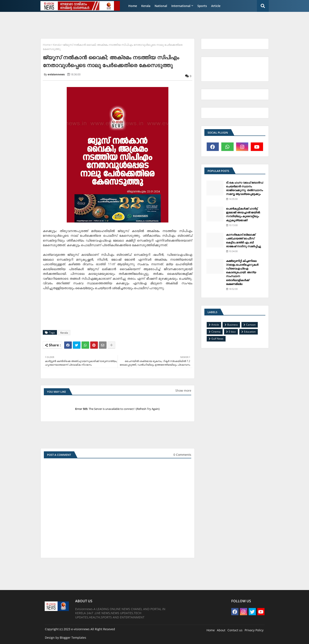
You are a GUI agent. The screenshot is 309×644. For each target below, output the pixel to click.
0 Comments (182, 455)
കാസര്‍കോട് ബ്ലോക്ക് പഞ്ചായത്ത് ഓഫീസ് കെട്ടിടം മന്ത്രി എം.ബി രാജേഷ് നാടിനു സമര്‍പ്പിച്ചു (243, 240)
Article (216, 6)
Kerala (146, 6)
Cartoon (251, 325)
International (181, 6)
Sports (202, 6)
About (221, 630)
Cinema (216, 332)
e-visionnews (80, 629)
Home (133, 6)
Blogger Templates (73, 638)
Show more (183, 390)
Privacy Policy (254, 630)
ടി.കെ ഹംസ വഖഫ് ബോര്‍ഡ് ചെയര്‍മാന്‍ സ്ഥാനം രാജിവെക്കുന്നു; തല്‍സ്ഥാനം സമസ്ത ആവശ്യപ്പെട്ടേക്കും (245, 188)
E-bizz (232, 332)
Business (233, 325)
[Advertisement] (141, 25)
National (161, 6)
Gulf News (217, 339)
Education (250, 332)
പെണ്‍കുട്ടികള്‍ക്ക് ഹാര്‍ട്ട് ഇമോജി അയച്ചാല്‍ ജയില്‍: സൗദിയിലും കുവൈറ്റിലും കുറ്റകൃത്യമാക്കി (243, 214)
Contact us (235, 630)
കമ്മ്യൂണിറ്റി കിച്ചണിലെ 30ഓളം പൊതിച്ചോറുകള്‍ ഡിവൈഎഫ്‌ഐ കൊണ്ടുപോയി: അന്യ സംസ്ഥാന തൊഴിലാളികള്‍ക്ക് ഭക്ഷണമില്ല (242, 272)
